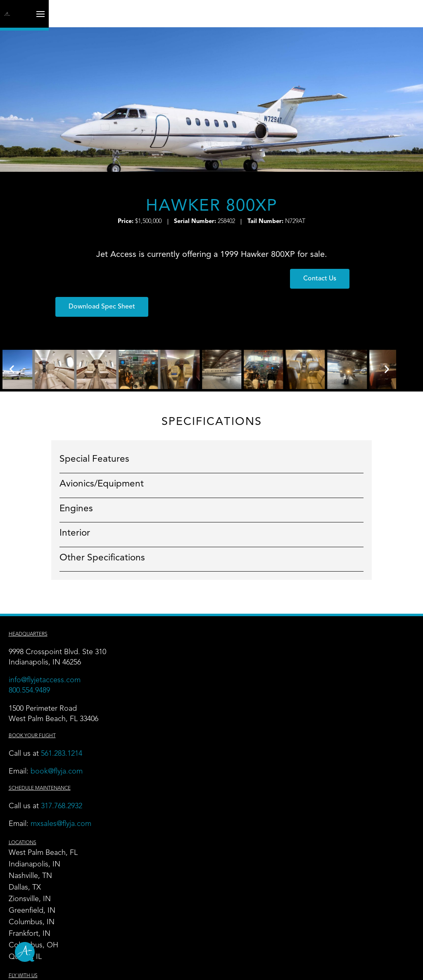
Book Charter (301, 887)
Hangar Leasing (42, 864)
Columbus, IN (171, 691)
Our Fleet (295, 634)
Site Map (65, 968)
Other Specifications (89, 535)
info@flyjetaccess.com (52, 659)
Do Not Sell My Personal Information (323, 968)
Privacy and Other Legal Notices (126, 968)
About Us (295, 864)
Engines (63, 486)
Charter (292, 622)
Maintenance (38, 840)
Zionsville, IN (169, 668)
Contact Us (298, 875)
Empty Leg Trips (306, 645)
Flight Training (171, 829)
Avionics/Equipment (88, 461)
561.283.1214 (69, 732)
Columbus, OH (173, 714)
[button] (262, 284)
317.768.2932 (70, 785)
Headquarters (36, 613)
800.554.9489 (37, 669)
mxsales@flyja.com (69, 802)
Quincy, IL (164, 726)
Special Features (81, 437)
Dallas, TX (164, 657)
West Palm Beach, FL (182, 622)
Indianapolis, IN (174, 634)
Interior (62, 510)
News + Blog (301, 852)
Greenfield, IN (171, 680)
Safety (289, 840)
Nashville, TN (170, 645)
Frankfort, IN (169, 703)
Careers (292, 829)
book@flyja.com (64, 750)
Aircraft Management (51, 852)
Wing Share (167, 840)
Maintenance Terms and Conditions (222, 968)
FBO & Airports (42, 829)
